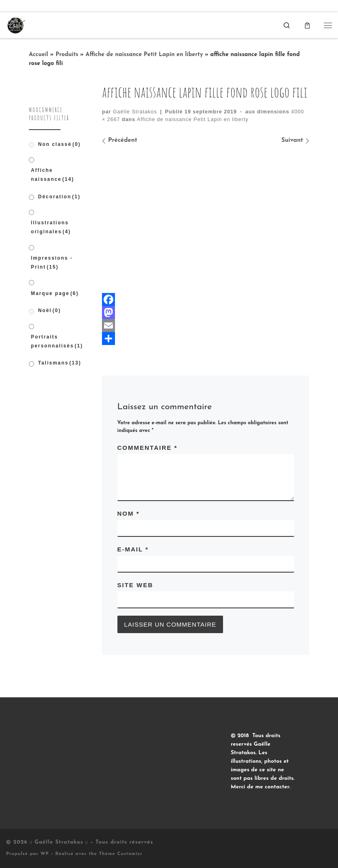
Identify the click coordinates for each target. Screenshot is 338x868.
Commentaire (147, 448)
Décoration (59, 197)
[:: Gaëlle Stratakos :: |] (16, 25)
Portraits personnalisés (57, 341)
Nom (129, 513)
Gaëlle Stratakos (135, 112)
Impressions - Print (52, 263)
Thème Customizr (121, 854)
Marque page (55, 293)
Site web (135, 585)
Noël (50, 310)
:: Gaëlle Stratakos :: (59, 842)
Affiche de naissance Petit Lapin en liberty (144, 55)
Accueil (39, 55)
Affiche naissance (52, 175)
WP (44, 854)
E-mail (133, 549)
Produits (67, 55)
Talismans (60, 363)
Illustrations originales (51, 227)
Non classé (60, 144)
